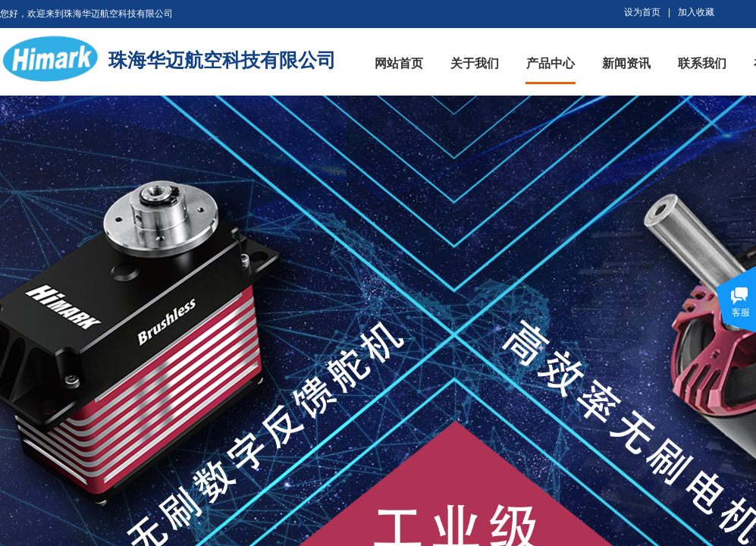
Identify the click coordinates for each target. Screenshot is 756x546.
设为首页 (642, 12)
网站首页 (399, 63)
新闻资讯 (626, 63)
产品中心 (551, 63)
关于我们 (475, 63)
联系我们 (702, 63)
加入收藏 (696, 12)
